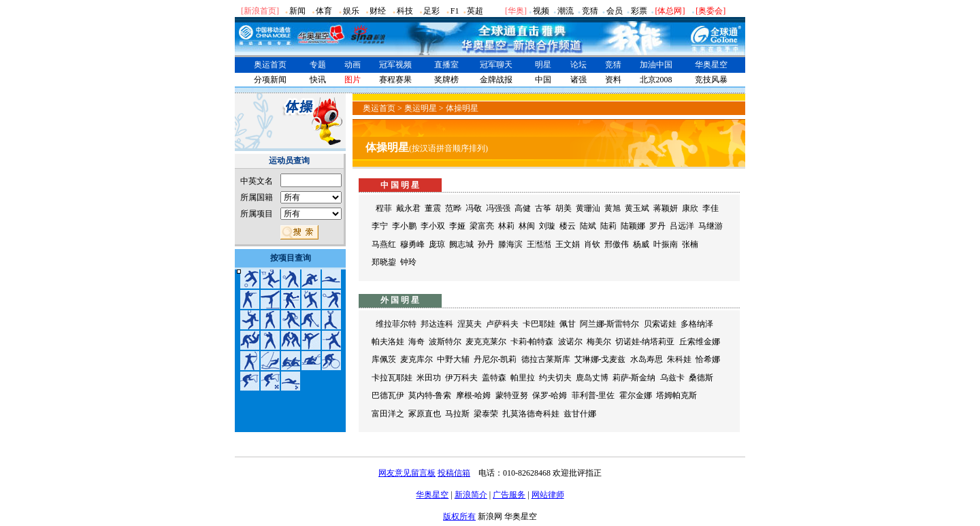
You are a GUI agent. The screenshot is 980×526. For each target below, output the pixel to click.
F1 (455, 11)
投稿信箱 (454, 473)
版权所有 (459, 516)
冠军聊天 (496, 65)
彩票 (639, 11)
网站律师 (548, 495)
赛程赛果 (395, 80)
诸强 (578, 80)
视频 (541, 11)
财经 (378, 11)
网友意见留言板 (407, 473)
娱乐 (351, 11)
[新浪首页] (260, 11)
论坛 (578, 65)
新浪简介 (471, 495)
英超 (475, 11)
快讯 (318, 80)
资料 (613, 80)
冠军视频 (395, 65)
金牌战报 (496, 80)
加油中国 (656, 65)
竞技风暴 (711, 80)
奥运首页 (270, 65)
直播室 (446, 65)
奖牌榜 (446, 80)
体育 (324, 11)
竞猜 (590, 11)
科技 (405, 11)
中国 (543, 80)
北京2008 (656, 80)
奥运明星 (421, 108)
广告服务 (509, 495)
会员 (615, 11)
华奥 (516, 11)
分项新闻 (270, 80)
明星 (543, 65)
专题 (318, 65)
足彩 (431, 11)
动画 (353, 65)
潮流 (566, 11)
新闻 (297, 11)
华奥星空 (711, 65)
